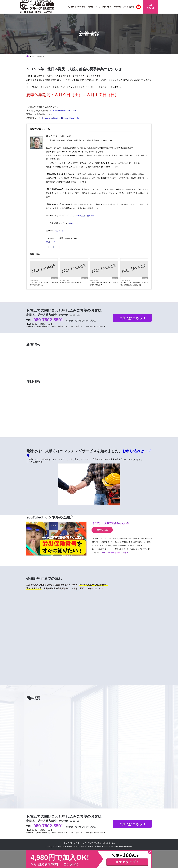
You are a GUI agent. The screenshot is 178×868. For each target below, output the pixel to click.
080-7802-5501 (48, 320)
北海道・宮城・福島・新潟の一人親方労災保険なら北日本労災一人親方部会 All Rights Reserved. (94, 846)
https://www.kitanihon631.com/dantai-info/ (61, 118)
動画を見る (102, 530)
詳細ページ (73, 223)
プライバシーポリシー (73, 843)
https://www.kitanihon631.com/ (64, 111)
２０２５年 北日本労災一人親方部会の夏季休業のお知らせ (44, 284)
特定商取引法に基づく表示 (105, 843)
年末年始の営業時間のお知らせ (71, 283)
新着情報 (54, 278)
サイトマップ (88, 843)
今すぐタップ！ (127, 862)
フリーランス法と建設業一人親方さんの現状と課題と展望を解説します (134, 284)
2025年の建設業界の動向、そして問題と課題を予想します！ (104, 284)
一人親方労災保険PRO (85, 216)
